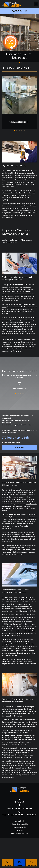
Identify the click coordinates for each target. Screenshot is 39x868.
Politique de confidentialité (19, 824)
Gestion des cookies (19, 827)
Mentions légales (19, 821)
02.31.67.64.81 (21, 11)
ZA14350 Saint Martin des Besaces (19, 808)
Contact (19, 865)
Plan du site (19, 830)
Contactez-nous (19, 447)
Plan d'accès (7, 865)
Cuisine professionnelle (19, 122)
